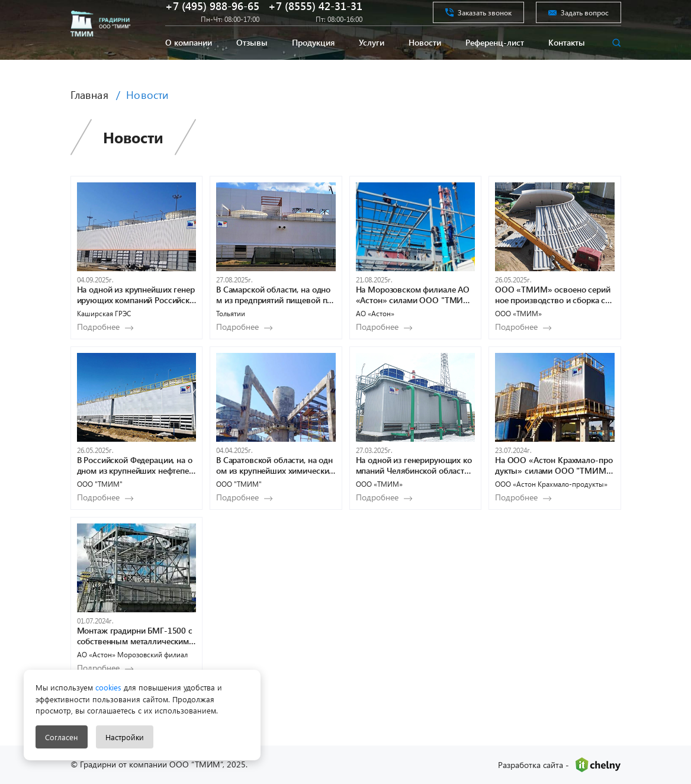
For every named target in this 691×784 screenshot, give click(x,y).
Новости (425, 61)
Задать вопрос (578, 20)
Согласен (62, 737)
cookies (107, 687)
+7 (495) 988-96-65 (212, 14)
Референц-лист (495, 61)
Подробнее (98, 327)
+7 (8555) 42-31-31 (315, 14)
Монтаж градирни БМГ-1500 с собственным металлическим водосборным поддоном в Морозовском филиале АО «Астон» (136, 636)
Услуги (372, 61)
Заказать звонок (478, 20)
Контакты (567, 61)
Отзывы (252, 61)
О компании (189, 61)
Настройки (125, 737)
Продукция (313, 61)
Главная (89, 95)
